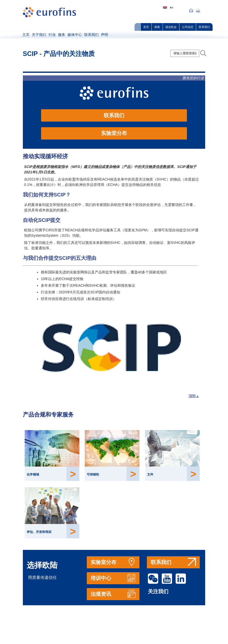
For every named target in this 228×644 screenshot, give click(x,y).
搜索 (157, 27)
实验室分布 (114, 133)
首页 (146, 27)
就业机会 (171, 27)
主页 (26, 35)
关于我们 (39, 35)
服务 (62, 35)
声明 (104, 35)
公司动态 (188, 27)
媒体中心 (75, 35)
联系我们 (204, 27)
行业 (52, 35)
